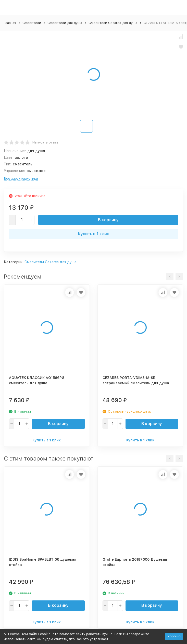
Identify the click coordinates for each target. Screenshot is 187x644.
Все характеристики (21, 179)
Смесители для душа (65, 23)
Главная (10, 23)
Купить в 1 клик (94, 234)
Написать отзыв (45, 142)
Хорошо (174, 636)
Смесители (32, 23)
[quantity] (22, 220)
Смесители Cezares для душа (113, 23)
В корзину (108, 220)
